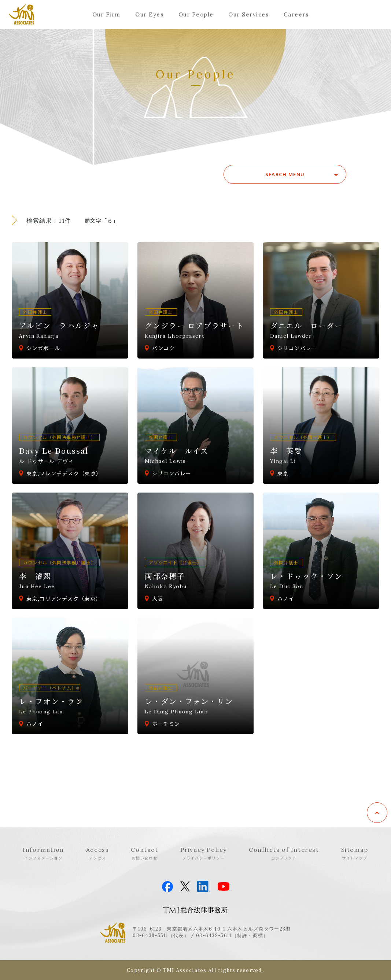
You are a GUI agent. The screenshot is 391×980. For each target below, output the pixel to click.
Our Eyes (149, 14)
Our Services (248, 14)
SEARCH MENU (295, 174)
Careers (296, 14)
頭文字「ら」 (102, 220)
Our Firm (106, 14)
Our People (196, 14)
